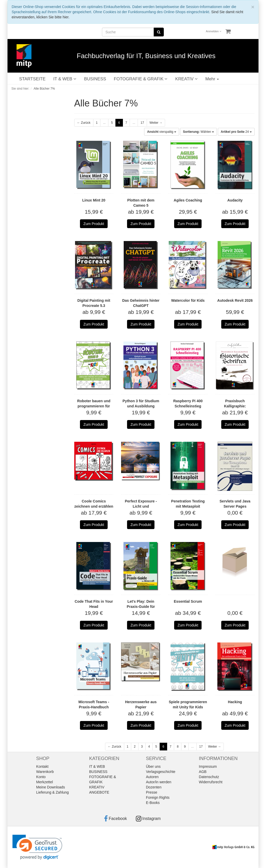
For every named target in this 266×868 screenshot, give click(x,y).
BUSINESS (95, 79)
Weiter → (156, 123)
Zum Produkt (94, 224)
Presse (152, 792)
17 (142, 123)
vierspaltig (162, 132)
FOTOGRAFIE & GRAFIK (141, 79)
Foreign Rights (158, 797)
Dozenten (154, 787)
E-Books (153, 803)
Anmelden (214, 31)
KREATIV (186, 79)
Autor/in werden (159, 782)
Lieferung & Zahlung (53, 792)
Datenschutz (209, 777)
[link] (37, 847)
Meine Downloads (51, 787)
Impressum (208, 766)
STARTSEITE (32, 79)
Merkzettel (45, 782)
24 (236, 132)
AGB (203, 772)
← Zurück (84, 123)
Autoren (152, 777)
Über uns (153, 766)
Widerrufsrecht (211, 782)
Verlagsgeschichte (161, 772)
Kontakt (42, 766)
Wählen (198, 132)
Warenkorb (45, 772)
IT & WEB (65, 79)
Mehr (212, 79)
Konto (41, 777)
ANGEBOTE (99, 792)
